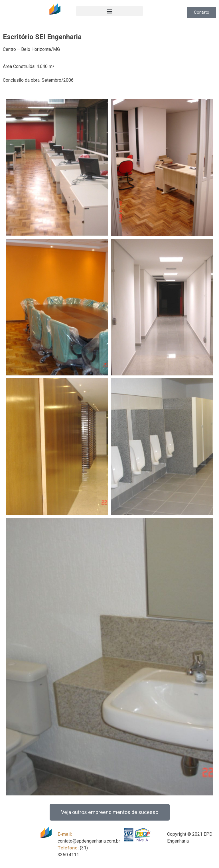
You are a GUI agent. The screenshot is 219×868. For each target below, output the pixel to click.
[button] (109, 11)
